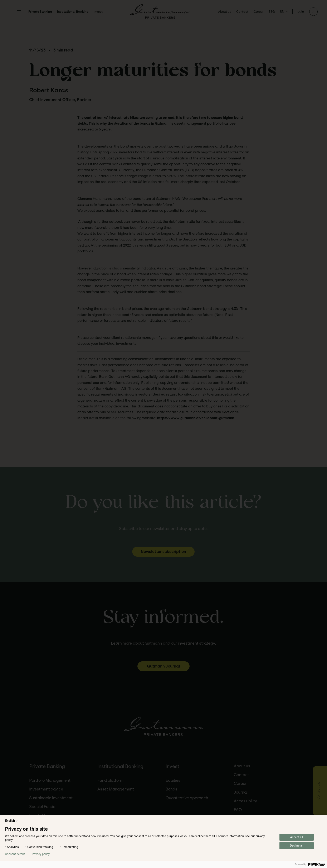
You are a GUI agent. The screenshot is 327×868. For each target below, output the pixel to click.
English (12, 821)
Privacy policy (41, 854)
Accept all (297, 837)
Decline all (297, 845)
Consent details (15, 854)
